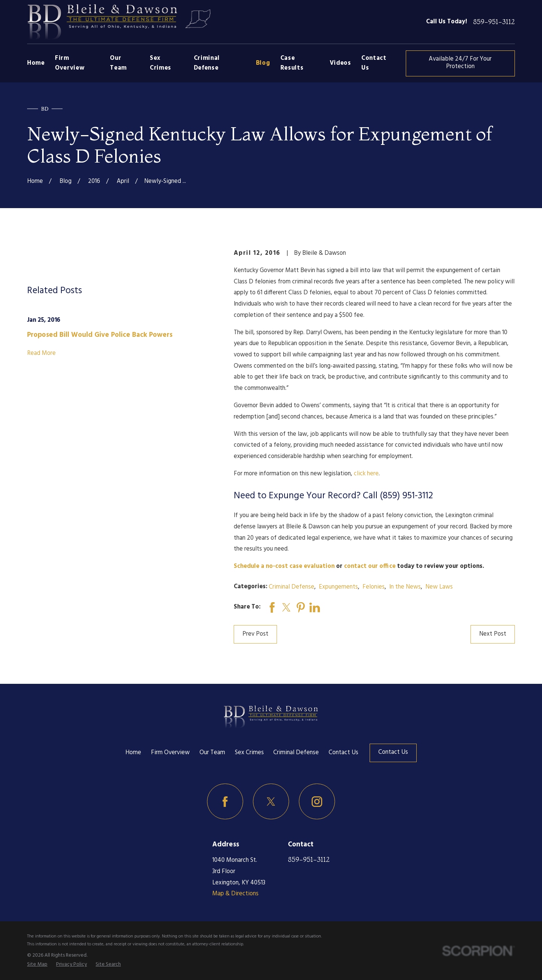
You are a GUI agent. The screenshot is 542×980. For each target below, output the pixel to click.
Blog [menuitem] (263, 63)
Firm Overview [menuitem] (70, 63)
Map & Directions (235, 894)
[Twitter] (271, 802)
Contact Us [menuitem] (374, 63)
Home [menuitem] (36, 63)
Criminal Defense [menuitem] (207, 63)
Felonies (374, 587)
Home (133, 753)
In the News (405, 587)
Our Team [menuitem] (118, 63)
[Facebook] (225, 802)
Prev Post (255, 634)
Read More (41, 353)
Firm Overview (170, 753)
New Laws (439, 587)
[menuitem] (37, 965)
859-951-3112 (494, 22)
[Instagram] (317, 802)
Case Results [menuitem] (292, 63)
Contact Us (343, 753)
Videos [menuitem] (340, 63)
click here (366, 474)
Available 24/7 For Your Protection (460, 63)
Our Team (212, 753)
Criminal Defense (292, 587)
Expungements (338, 587)
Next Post (493, 634)
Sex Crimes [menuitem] (161, 63)
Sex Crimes (249, 753)
